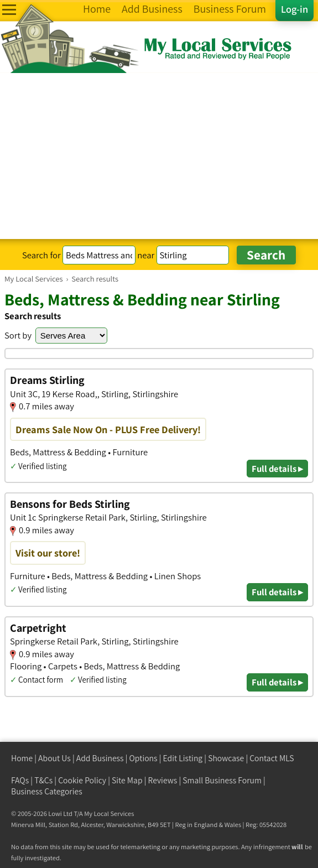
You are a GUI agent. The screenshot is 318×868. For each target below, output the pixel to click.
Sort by (18, 335)
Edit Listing (183, 758)
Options (144, 758)
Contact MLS (272, 758)
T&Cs (43, 780)
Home (22, 758)
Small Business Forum (222, 780)
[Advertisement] (159, 156)
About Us (54, 758)
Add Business (100, 758)
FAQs (20, 780)
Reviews (163, 780)
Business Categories (47, 791)
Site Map (127, 780)
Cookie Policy (82, 780)
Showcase (226, 758)
